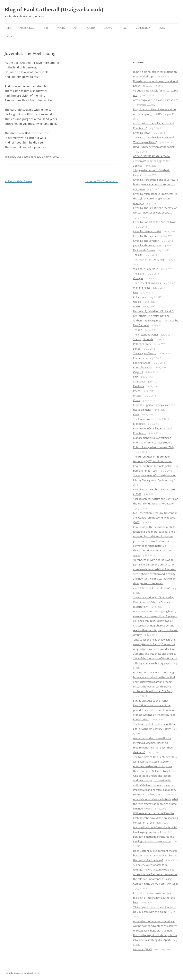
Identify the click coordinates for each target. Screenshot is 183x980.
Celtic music (140, 297)
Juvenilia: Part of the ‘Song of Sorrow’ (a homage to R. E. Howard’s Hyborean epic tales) (156, 184)
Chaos (137, 400)
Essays (108, 28)
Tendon (138, 330)
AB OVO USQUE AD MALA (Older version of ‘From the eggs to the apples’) (152, 161)
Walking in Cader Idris (146, 269)
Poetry (91, 28)
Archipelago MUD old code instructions (156, 100)
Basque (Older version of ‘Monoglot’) (154, 147)
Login (8, 36)
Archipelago (27, 28)
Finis (136, 292)
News (124, 28)
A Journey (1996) (143, 949)
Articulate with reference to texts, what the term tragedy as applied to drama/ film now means (156, 804)
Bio (46, 28)
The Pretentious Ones (146, 335)
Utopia (137, 302)
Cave (136, 414)
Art (76, 28)
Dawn (136, 306)
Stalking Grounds (143, 339)
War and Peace (142, 288)
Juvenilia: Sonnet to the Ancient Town (155, 222)
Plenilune (139, 386)
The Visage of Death (145, 353)
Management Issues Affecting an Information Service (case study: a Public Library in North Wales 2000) (153, 442)
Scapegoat (139, 381)
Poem (137, 391)
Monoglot (139, 424)
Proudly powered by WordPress (22, 973)
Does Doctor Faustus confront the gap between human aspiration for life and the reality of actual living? (155, 855)
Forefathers (140, 358)
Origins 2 (138, 372)
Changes (138, 278)
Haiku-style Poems (18, 181)
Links (162, 28)
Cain (136, 377)
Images (137, 396)
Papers (61, 28)
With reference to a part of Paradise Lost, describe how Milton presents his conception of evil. (155, 818)
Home (8, 28)
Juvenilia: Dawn (142, 133)
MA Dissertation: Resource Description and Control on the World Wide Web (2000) (155, 518)
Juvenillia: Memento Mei (147, 231)
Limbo (137, 349)
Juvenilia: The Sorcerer (101, 181)
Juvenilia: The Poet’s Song (148, 245)
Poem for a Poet (143, 367)
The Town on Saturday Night (150, 259)
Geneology (143, 28)
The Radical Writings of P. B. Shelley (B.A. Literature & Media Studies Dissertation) (153, 602)
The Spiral (139, 274)
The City (138, 255)
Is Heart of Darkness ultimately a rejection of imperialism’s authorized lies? (154, 898)
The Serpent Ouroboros (147, 283)
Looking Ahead (142, 363)
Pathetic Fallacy (142, 344)
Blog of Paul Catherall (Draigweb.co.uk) (54, 9)
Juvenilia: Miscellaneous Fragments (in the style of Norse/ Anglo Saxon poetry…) (155, 198)
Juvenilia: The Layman (146, 236)
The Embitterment (144, 419)
